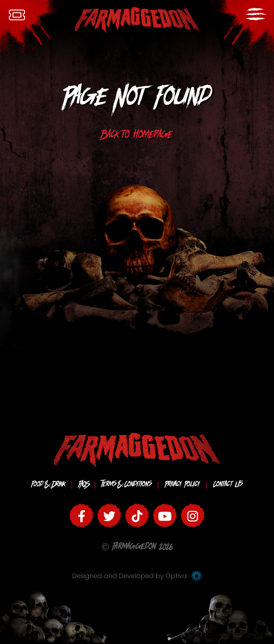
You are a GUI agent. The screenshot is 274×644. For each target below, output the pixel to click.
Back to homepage (137, 136)
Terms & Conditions (126, 485)
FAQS (83, 485)
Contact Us (228, 485)
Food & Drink (48, 485)
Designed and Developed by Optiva (137, 576)
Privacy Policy (182, 485)
